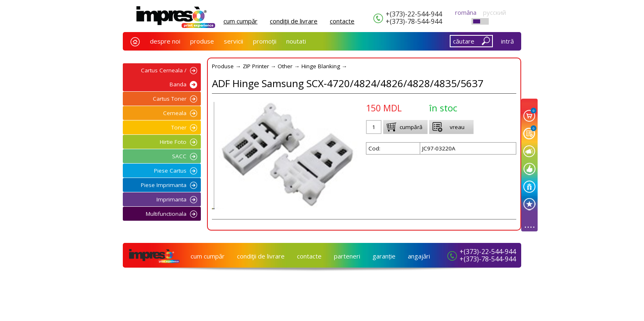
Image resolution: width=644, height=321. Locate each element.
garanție (384, 256)
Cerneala (175, 113)
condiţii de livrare (294, 21)
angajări (419, 256)
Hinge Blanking (321, 66)
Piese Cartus (170, 171)
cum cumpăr (240, 21)
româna (466, 12)
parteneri (347, 256)
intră (507, 41)
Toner (179, 127)
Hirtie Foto (173, 142)
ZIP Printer (256, 66)
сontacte (342, 21)
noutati (296, 41)
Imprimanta (171, 199)
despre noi (165, 41)
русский (494, 12)
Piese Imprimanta (164, 185)
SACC (179, 156)
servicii (233, 41)
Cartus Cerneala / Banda (164, 77)
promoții (265, 41)
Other (285, 66)
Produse (223, 66)
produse (202, 41)
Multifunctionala (166, 214)
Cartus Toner (170, 99)
